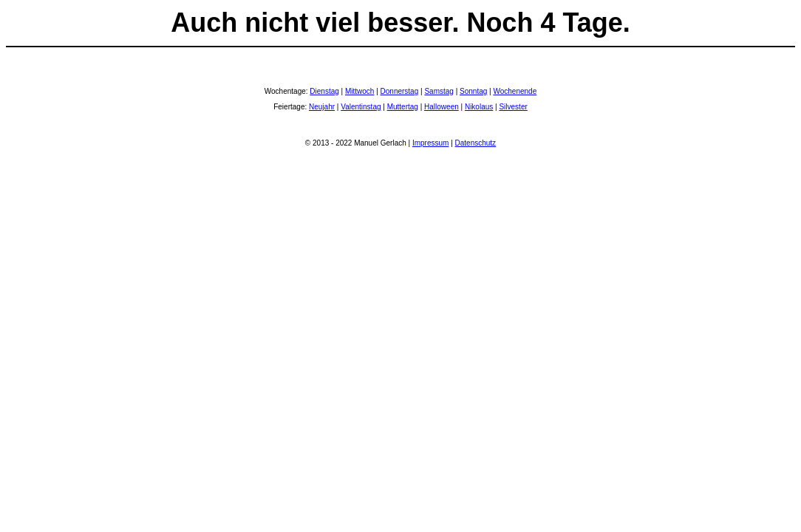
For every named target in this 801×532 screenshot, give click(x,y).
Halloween (442, 107)
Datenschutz (476, 143)
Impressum (430, 143)
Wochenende (515, 91)
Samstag (439, 91)
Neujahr (322, 107)
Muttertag (403, 107)
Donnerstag (400, 91)
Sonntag (473, 91)
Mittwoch (359, 91)
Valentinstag (361, 107)
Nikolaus (479, 107)
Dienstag (324, 91)
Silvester (513, 107)
